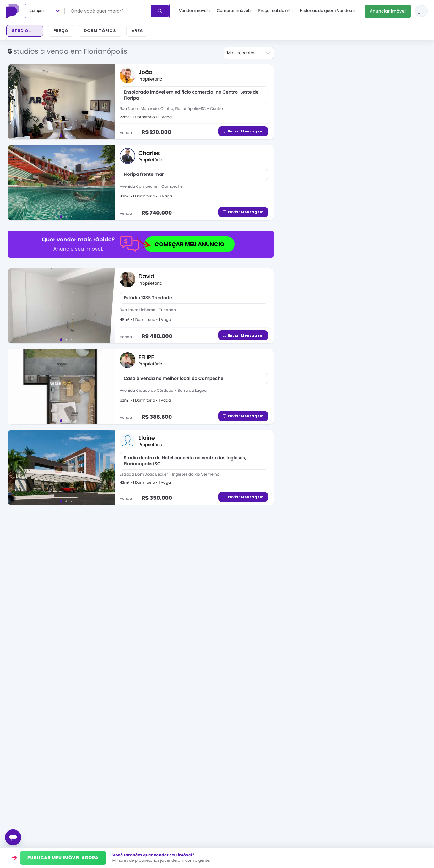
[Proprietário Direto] (14, 11)
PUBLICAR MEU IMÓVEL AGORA (63, 858)
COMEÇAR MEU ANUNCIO (184, 244)
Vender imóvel (195, 11)
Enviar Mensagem (243, 131)
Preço (61, 31)
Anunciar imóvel (388, 11)
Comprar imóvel (234, 11)
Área (137, 31)
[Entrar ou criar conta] (421, 11)
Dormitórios (100, 31)
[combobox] (108, 11)
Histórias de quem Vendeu (327, 11)
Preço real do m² (275, 11)
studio (22, 31)
